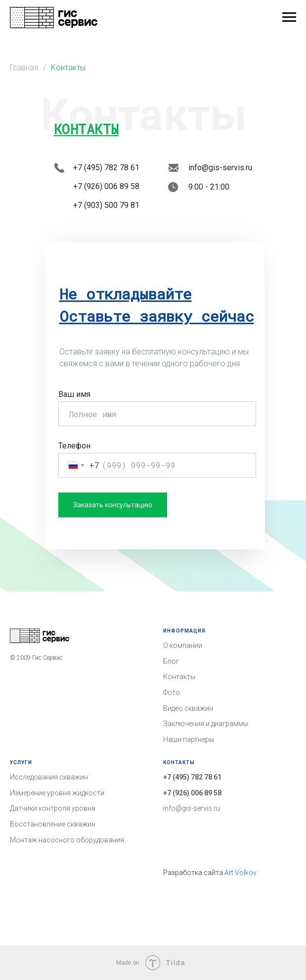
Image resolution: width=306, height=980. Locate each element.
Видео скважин (188, 708)
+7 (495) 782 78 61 (192, 777)
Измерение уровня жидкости (57, 793)
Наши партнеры (189, 739)
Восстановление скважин (53, 824)
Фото (172, 692)
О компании (183, 645)
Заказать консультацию (113, 505)
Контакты (68, 68)
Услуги (21, 762)
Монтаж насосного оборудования (67, 840)
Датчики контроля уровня (53, 808)
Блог (171, 661)
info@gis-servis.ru (192, 808)
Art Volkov (240, 873)
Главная (24, 68)
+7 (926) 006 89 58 (192, 793)
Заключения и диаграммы (206, 724)
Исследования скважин (49, 777)
